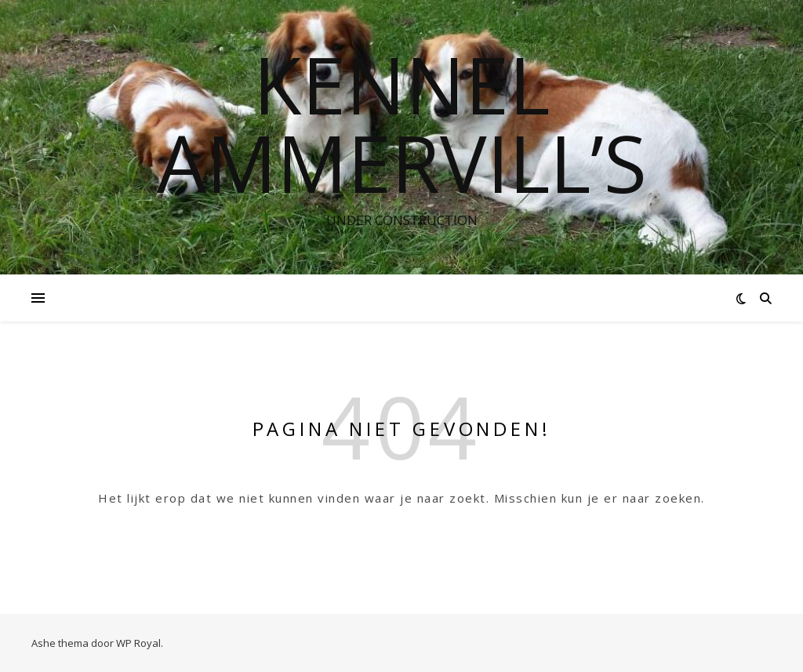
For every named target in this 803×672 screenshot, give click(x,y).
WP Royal (138, 643)
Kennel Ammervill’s (402, 123)
